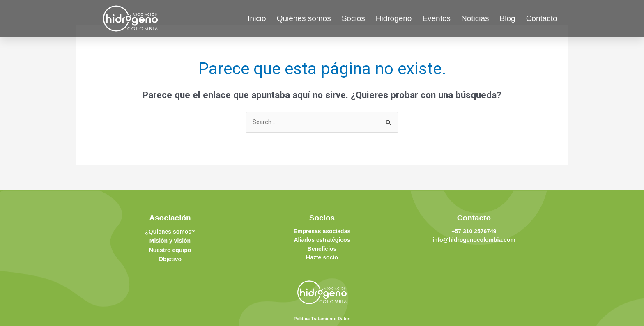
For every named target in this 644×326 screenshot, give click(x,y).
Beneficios (322, 249)
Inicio (257, 18)
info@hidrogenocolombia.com (474, 240)
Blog (508, 18)
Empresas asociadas (322, 232)
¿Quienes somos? (170, 232)
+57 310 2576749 (474, 232)
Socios (353, 18)
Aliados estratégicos (322, 240)
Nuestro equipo (170, 250)
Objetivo (170, 259)
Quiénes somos (304, 18)
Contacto (542, 18)
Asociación (170, 218)
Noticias (475, 18)
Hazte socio (322, 257)
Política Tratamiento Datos (322, 319)
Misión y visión (170, 241)
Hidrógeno (394, 18)
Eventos (436, 18)
